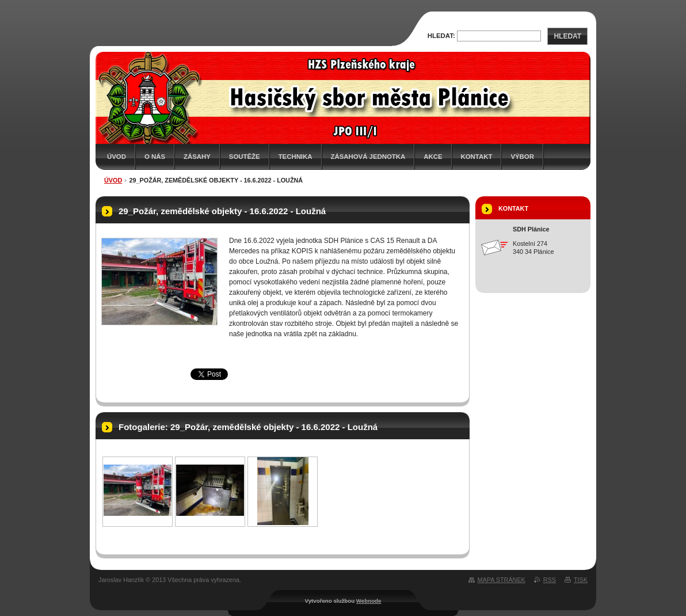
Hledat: (441, 36)
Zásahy (197, 157)
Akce (433, 157)
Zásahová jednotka (368, 157)
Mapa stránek (502, 580)
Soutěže (245, 157)
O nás (155, 157)
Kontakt (477, 157)
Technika (296, 157)
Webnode (369, 601)
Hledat (567, 36)
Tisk (581, 580)
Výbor (522, 157)
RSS (550, 580)
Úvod (117, 157)
